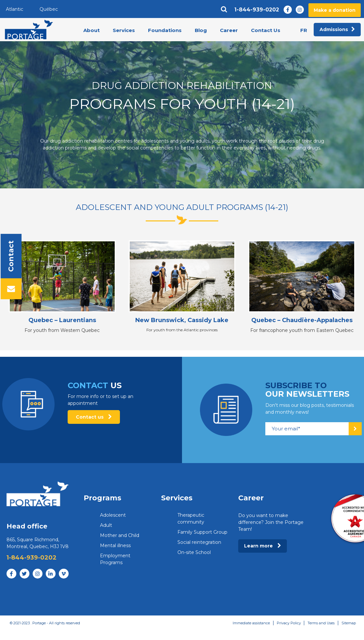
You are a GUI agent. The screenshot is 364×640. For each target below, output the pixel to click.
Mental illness (115, 545)
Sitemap (349, 623)
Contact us (94, 417)
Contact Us (266, 31)
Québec (49, 9)
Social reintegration (199, 542)
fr (304, 30)
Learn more (263, 546)
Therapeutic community (191, 519)
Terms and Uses (321, 623)
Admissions (337, 30)
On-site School (194, 552)
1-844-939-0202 (257, 10)
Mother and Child (120, 535)
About (91, 31)
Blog (201, 31)
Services (124, 31)
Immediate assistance (251, 623)
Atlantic (15, 9)
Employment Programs (115, 559)
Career (229, 31)
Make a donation (335, 10)
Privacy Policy (288, 623)
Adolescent (113, 515)
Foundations (165, 31)
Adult (106, 525)
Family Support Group (202, 532)
